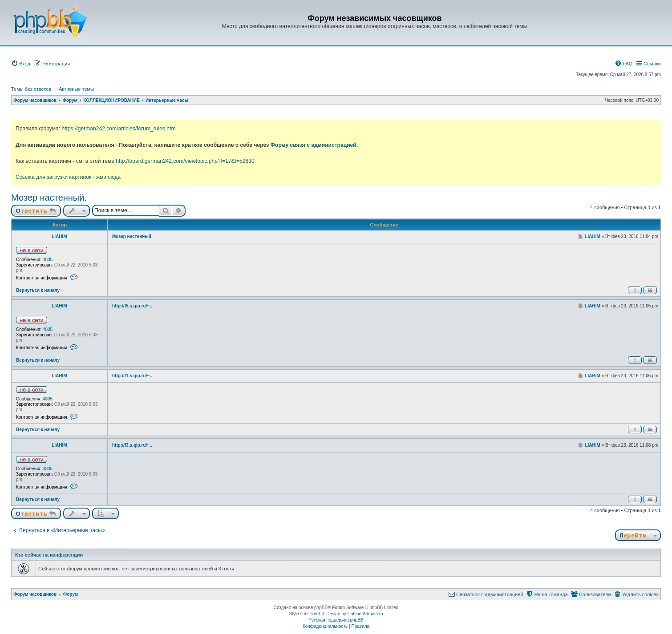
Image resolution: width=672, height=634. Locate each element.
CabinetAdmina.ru (365, 614)
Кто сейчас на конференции (49, 555)
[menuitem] (21, 64)
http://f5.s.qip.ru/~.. (132, 306)
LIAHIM (59, 236)
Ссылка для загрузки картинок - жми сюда (68, 177)
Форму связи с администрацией (314, 145)
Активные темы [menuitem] (76, 89)
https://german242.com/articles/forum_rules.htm (118, 129)
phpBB (321, 608)
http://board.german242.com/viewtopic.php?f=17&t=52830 (185, 161)
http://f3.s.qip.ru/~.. (132, 445)
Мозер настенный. (49, 198)
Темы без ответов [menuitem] (31, 89)
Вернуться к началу (38, 290)
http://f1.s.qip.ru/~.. (132, 376)
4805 (48, 260)
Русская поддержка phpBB (336, 620)
